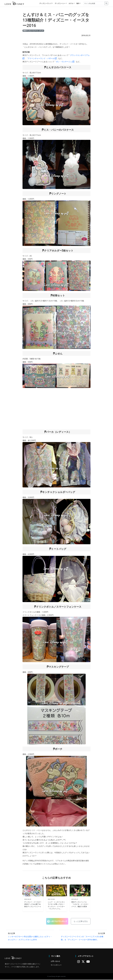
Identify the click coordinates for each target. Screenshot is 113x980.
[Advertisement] (56, 409)
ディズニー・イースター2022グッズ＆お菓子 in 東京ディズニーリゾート (33, 905)
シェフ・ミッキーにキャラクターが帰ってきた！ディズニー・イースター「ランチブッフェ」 (56, 906)
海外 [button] (78, 3)
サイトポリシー (56, 965)
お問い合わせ (55, 962)
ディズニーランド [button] (46, 3)
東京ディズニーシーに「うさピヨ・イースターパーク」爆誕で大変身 (80, 905)
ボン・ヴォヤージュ (65, 62)
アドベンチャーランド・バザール (42, 59)
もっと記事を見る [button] (81, 922)
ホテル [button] (71, 3)
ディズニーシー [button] (60, 3)
